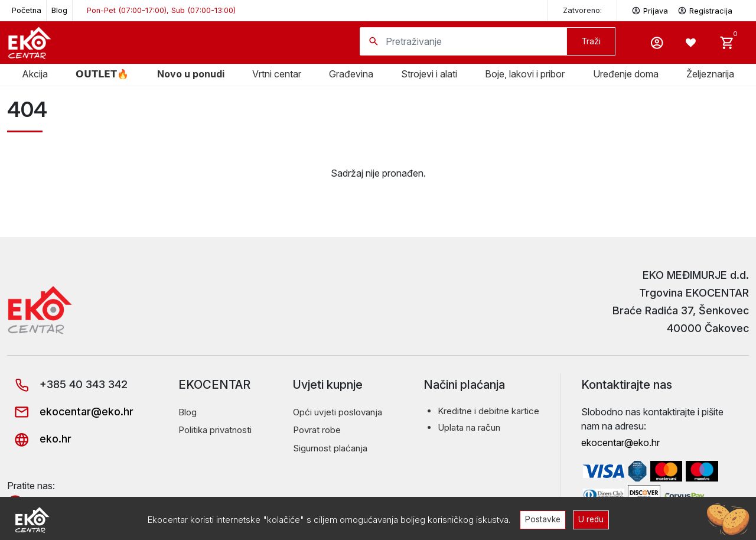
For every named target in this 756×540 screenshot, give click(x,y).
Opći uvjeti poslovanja (338, 412)
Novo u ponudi (191, 74)
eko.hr (39, 439)
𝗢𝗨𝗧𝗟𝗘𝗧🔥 (102, 74)
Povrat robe (317, 430)
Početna (27, 10)
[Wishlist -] (692, 43)
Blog (59, 10)
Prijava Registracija (682, 10)
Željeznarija (710, 74)
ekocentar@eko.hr (70, 411)
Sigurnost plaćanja (330, 448)
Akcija (35, 74)
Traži (591, 41)
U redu (591, 519)
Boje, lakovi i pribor (525, 74)
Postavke (543, 519)
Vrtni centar (277, 74)
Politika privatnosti (215, 430)
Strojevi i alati (429, 74)
